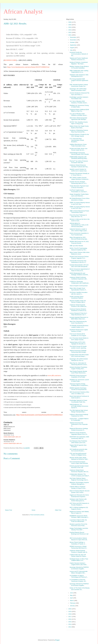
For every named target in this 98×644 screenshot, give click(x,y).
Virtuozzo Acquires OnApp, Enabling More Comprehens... (79, 385)
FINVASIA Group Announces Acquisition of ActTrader (78, 376)
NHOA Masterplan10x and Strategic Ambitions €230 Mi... (79, 274)
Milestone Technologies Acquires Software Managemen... (79, 483)
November (73, 40)
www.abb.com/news (54, 375)
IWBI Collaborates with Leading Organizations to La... (79, 71)
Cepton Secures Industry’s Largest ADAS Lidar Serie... (79, 564)
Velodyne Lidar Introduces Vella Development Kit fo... (79, 76)
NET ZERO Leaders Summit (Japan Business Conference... (79, 178)
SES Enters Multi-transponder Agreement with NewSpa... (78, 119)
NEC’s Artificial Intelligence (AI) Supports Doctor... (79, 508)
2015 (70, 622)
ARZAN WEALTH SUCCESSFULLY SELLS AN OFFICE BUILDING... (79, 225)
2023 (70, 30)
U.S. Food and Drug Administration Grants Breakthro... (77, 140)
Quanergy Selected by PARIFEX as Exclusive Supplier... (79, 568)
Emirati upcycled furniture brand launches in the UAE (79, 467)
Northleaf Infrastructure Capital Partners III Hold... (79, 331)
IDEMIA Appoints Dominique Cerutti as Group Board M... (79, 389)
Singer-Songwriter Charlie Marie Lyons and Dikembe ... (79, 195)
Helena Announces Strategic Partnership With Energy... (78, 351)
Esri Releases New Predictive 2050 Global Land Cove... (78, 442)
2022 (70, 32)
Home (34, 510)
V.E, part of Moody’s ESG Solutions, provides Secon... (79, 115)
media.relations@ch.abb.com (12, 437)
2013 (70, 627)
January (73, 606)
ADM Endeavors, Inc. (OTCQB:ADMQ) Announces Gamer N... (79, 406)
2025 (70, 25)
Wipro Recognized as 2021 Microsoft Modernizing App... (79, 238)
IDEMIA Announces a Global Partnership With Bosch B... (79, 547)
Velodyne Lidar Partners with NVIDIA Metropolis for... (78, 500)
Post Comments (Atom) (37, 515)
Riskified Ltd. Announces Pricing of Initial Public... (79, 106)
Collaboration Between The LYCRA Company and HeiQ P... (80, 475)
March (72, 601)
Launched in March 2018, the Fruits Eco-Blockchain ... (78, 521)
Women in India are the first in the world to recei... (80, 220)
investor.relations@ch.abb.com (13, 443)
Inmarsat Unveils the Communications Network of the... (79, 54)
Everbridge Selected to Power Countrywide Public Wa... (78, 401)
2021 (70, 35)
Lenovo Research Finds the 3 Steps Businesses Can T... (78, 314)
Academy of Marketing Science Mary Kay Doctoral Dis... (79, 131)
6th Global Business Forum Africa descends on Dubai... (79, 199)
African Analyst (23, 11)
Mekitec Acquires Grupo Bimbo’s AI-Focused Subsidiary (79, 67)
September (73, 45)
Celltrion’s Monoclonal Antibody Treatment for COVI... (79, 415)
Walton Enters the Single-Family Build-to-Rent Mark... (79, 127)
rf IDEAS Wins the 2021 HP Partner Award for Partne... (78, 556)
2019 (70, 611)
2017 (70, 617)
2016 (70, 619)
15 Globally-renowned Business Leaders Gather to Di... (79, 326)
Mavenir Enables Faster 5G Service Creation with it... (78, 301)
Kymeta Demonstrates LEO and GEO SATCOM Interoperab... (79, 266)
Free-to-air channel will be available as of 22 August (78, 335)
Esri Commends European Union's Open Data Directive (79, 463)
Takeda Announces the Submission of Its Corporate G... (79, 424)
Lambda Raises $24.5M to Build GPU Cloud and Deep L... (79, 355)
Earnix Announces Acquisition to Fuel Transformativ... (79, 234)
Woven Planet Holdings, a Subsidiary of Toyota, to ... (78, 543)
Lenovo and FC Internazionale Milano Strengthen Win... (79, 572)
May (71, 595)
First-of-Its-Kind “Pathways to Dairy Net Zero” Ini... (78, 216)
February (73, 603)
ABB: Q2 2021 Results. (76, 246)
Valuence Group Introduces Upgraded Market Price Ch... (79, 433)
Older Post (58, 510)
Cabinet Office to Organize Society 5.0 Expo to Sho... (78, 487)
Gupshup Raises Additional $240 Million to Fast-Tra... (79, 110)
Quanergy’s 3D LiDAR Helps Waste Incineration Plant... (78, 90)
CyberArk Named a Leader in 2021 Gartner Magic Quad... (79, 230)
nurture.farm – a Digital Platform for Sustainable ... (79, 419)
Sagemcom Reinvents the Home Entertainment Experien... (79, 496)
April (72, 598)
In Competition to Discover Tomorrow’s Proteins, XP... (78, 580)
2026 (70, 22)
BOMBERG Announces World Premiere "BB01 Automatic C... (79, 517)
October (73, 42)
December (73, 37)
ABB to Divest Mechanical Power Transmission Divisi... (79, 212)
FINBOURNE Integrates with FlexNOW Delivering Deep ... (79, 158)
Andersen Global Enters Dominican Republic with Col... (79, 471)
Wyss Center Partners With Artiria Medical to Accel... (79, 253)
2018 (70, 614)
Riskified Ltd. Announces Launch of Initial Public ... (79, 380)
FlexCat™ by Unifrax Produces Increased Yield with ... (79, 162)
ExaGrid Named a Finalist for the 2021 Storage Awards (79, 135)
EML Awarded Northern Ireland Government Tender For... (79, 85)
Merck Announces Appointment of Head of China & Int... (80, 270)
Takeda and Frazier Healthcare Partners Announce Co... (79, 59)
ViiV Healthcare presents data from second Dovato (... (78, 450)
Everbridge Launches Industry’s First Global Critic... (79, 98)
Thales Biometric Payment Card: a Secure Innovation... (79, 187)
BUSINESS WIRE (10, 60)
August (72, 48)
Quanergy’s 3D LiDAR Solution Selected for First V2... (79, 360)
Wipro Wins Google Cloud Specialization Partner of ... (78, 289)
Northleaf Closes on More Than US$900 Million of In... (79, 560)
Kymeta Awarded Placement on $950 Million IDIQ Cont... (79, 318)
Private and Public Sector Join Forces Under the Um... (78, 149)
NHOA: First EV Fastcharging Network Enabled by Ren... (78, 249)
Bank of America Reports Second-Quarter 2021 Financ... (80, 492)
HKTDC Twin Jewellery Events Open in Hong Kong (79, 123)
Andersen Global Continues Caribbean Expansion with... (79, 278)
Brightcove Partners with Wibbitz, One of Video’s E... (79, 512)
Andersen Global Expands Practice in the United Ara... (78, 306)
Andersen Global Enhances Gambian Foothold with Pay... (79, 166)
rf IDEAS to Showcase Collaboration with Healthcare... (80, 282)
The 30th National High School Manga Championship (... (79, 411)
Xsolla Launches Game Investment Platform (76, 297)
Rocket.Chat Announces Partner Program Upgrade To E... (79, 257)
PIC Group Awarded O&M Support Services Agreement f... (79, 80)
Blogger (57, 640)
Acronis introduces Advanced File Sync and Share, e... (79, 94)
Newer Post (9, 510)
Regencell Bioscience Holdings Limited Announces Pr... (79, 429)
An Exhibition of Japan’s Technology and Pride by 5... (79, 576)
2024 (70, 27)
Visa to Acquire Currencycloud (79, 286)
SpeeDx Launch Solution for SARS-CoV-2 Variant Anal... (79, 170)
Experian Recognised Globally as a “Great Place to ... (79, 174)
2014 (70, 624)
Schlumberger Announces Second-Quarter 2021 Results (79, 154)
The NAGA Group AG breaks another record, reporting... (78, 347)
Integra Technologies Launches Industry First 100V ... (79, 529)
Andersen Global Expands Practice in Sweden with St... (79, 551)
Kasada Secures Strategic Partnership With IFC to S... (78, 183)
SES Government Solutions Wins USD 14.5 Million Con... (79, 393)
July (71, 50)
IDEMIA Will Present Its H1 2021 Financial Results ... (79, 242)
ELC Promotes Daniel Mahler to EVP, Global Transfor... (79, 339)
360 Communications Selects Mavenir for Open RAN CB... (79, 539)
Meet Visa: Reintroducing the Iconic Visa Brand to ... (78, 322)
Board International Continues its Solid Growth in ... (79, 397)
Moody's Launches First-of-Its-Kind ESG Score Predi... (79, 525)
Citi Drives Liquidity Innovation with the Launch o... (79, 293)
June (72, 593)
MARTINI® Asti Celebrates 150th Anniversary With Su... (79, 438)
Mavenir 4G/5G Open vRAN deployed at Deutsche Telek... (79, 458)
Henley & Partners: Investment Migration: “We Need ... (79, 63)
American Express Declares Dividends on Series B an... (78, 310)
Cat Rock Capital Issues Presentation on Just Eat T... (79, 191)
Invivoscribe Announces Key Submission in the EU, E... (78, 262)
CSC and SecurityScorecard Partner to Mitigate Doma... (78, 454)
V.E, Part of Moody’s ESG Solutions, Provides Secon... (79, 102)
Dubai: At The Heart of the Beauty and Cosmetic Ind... (80, 589)
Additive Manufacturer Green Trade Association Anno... (78, 145)
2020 (70, 609)
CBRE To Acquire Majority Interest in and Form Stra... (80, 203)
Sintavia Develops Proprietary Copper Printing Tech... (78, 368)
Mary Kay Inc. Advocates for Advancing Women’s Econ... (79, 364)
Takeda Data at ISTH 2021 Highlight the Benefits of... (78, 343)
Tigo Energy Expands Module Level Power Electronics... (78, 372)
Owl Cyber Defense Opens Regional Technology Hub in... (79, 479)
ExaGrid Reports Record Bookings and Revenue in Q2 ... (79, 534)
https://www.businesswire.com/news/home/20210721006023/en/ (28, 67)
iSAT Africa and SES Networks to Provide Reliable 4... (79, 504)
